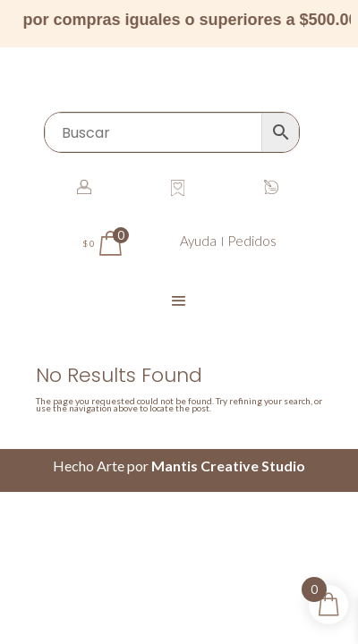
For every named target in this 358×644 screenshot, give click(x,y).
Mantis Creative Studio (228, 466)
